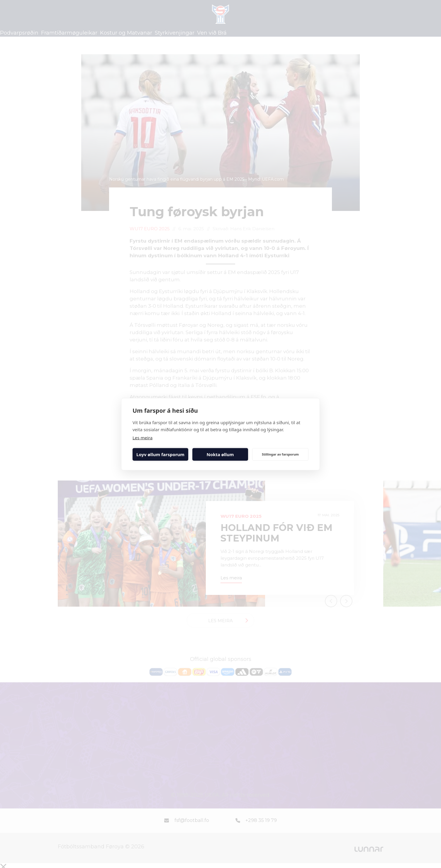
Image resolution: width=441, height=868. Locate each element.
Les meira (143, 437)
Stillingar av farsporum (280, 454)
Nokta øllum (220, 454)
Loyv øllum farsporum (160, 454)
